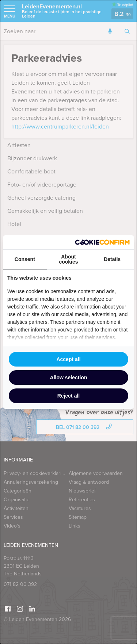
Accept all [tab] (68, 359)
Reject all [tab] (68, 396)
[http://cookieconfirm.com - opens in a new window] (102, 242)
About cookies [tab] (68, 259)
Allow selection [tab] (69, 377)
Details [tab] (112, 259)
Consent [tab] (25, 259)
